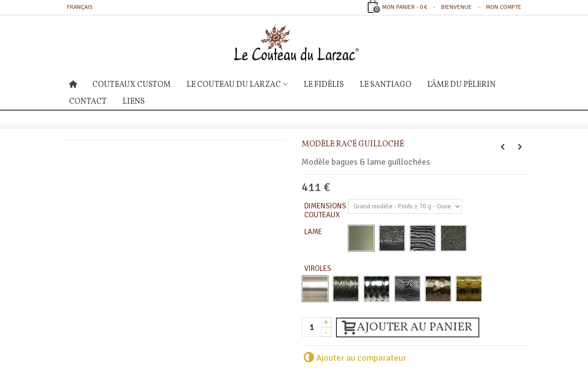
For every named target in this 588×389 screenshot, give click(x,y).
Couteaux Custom (131, 85)
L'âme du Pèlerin (461, 85)
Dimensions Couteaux (325, 210)
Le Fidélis (324, 85)
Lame (314, 232)
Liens (134, 102)
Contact (88, 102)
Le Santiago (386, 85)
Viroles (319, 268)
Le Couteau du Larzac (234, 85)
